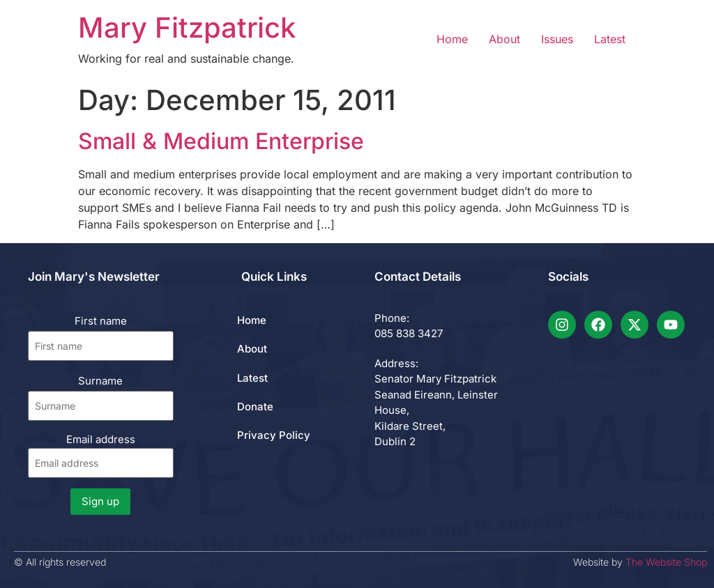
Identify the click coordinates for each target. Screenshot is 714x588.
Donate (255, 407)
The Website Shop (666, 562)
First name (101, 321)
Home (452, 39)
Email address (101, 455)
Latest (610, 39)
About (504, 39)
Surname (100, 381)
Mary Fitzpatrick (187, 28)
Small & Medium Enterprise (221, 141)
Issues (557, 39)
